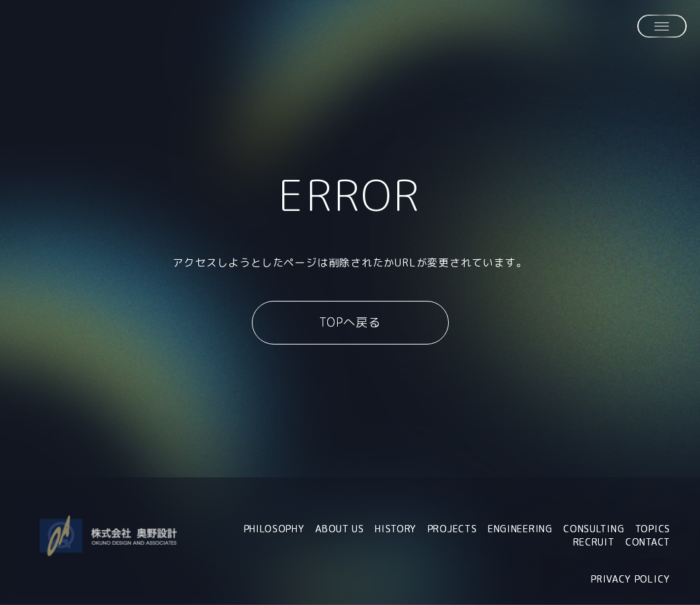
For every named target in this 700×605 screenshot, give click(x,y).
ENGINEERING (520, 529)
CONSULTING (594, 529)
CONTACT (648, 543)
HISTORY (396, 529)
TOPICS (653, 529)
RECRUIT (594, 543)
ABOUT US (340, 529)
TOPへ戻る (350, 322)
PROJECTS (452, 529)
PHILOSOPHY (274, 529)
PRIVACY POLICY (631, 579)
